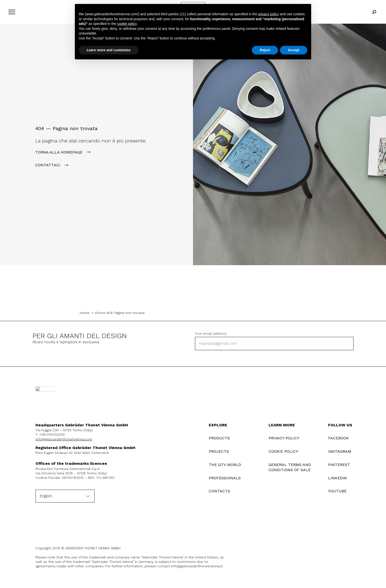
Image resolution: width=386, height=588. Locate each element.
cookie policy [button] (127, 24)
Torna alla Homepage (59, 152)
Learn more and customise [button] (109, 50)
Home (85, 313)
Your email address (211, 333)
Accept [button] (294, 50)
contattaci (48, 165)
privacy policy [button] (269, 14)
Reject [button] (265, 50)
